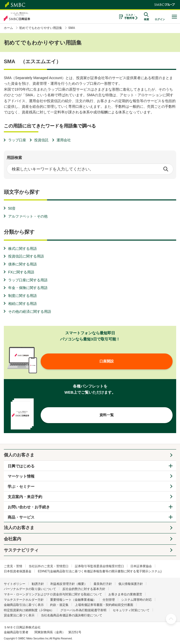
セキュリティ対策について (131, 610)
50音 (12, 208)
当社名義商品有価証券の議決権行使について (72, 615)
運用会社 (64, 140)
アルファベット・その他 (28, 216)
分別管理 (109, 600)
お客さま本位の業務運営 (125, 594)
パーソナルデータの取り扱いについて (30, 589)
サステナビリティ (21, 550)
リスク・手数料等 (130, 17)
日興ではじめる (21, 466)
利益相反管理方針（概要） (69, 584)
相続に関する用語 (22, 304)
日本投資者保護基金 (18, 571)
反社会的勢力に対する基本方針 (84, 589)
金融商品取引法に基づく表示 (24, 605)
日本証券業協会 (141, 566)
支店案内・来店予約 (25, 497)
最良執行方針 (103, 584)
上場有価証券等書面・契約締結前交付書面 (104, 605)
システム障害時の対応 (137, 600)
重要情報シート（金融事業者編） (73, 600)
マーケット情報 (21, 476)
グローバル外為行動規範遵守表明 (83, 610)
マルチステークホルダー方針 (24, 600)
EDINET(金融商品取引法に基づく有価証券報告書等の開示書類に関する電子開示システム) (100, 571)
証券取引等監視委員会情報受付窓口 (99, 566)
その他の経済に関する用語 (30, 312)
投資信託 (41, 140)
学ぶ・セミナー (21, 486)
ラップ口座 (17, 140)
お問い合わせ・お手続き (29, 507)
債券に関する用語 (22, 264)
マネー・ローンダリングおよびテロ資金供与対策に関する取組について (53, 594)
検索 (166, 169)
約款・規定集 (59, 605)
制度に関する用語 (22, 296)
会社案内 (13, 539)
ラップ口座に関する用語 (28, 280)
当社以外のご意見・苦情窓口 (49, 566)
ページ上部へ (171, 619)
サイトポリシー (15, 584)
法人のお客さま (19, 528)
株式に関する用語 (22, 249)
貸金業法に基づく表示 (19, 615)
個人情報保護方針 (131, 584)
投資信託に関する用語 (26, 256)
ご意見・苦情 (13, 566)
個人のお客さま (19, 455)
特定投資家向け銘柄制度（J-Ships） (29, 610)
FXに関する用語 (21, 272)
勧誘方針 (38, 584)
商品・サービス (21, 517)
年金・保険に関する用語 (28, 288)
